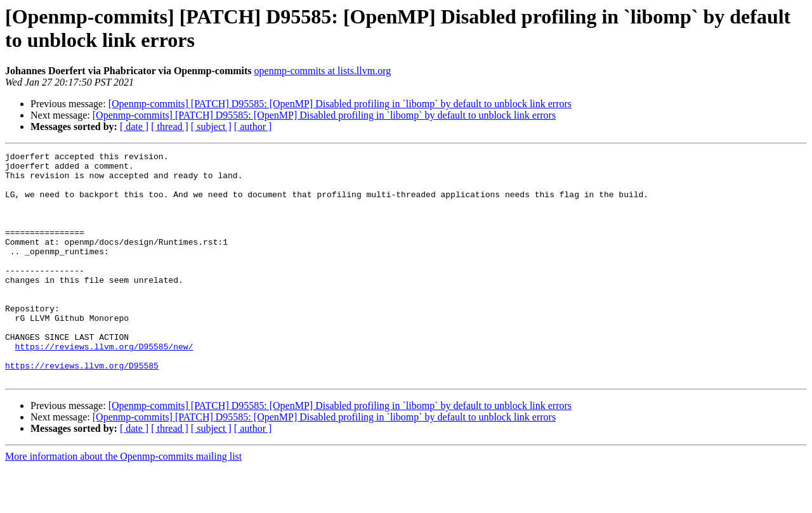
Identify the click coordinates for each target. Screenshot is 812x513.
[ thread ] (170, 127)
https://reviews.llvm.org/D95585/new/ (104, 386)
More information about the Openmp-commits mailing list (123, 502)
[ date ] (134, 127)
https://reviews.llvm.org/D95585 (82, 409)
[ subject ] (211, 127)
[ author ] (253, 127)
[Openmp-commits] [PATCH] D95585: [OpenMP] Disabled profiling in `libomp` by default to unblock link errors (340, 104)
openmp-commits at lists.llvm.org (323, 71)
